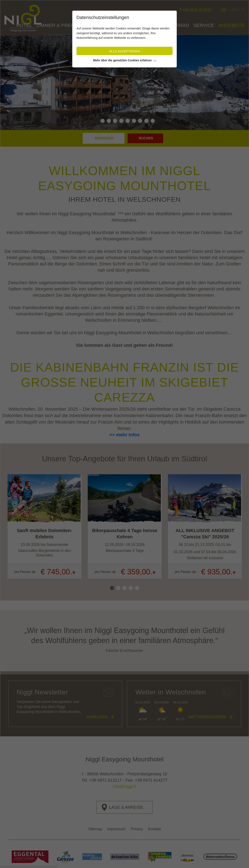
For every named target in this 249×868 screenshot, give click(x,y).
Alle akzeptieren (124, 51)
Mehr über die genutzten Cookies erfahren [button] (122, 60)
